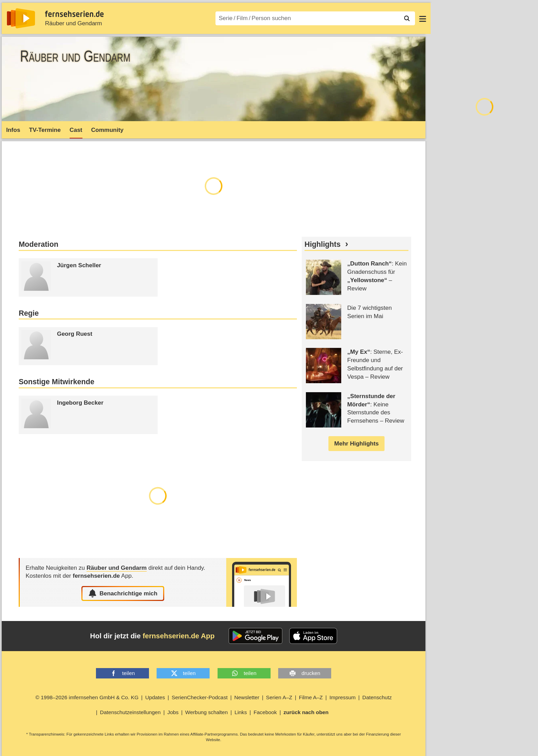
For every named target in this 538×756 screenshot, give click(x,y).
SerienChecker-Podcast (200, 697)
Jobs (173, 712)
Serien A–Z (279, 697)
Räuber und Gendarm (73, 23)
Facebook (265, 712)
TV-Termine (45, 130)
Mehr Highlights (356, 444)
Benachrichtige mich (123, 593)
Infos (13, 130)
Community (107, 130)
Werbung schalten (207, 712)
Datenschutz (377, 697)
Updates (155, 697)
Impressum (343, 697)
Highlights (323, 244)
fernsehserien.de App (179, 636)
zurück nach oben (306, 712)
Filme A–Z (311, 697)
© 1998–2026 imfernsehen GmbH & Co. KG (87, 697)
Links (241, 712)
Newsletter (247, 697)
